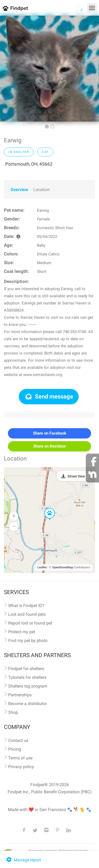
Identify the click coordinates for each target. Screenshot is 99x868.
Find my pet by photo (28, 641)
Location (41, 190)
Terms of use (20, 758)
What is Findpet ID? (26, 606)
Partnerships (20, 695)
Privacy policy (21, 767)
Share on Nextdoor (49, 446)
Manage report (23, 860)
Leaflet (42, 567)
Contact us (18, 740)
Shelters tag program (28, 686)
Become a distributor (27, 704)
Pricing (15, 749)
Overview (19, 190)
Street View (76, 476)
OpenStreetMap (63, 567)
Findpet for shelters (26, 669)
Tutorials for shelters (27, 677)
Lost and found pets (27, 614)
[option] (49, 69)
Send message (49, 397)
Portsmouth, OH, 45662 (29, 164)
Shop (13, 712)
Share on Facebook (50, 433)
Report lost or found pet (30, 623)
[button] (46, 508)
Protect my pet (22, 632)
